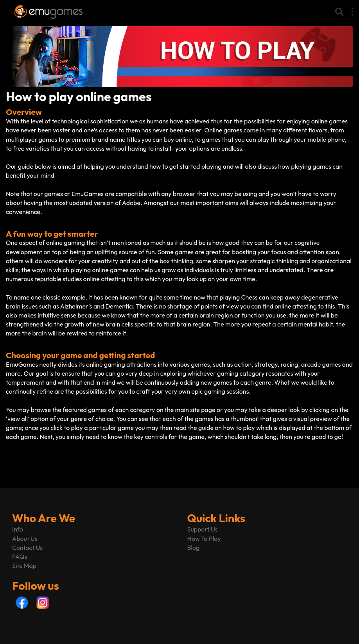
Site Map (24, 566)
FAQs (20, 557)
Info (18, 529)
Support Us (203, 529)
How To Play (204, 539)
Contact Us (27, 548)
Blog (194, 548)
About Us (25, 539)
